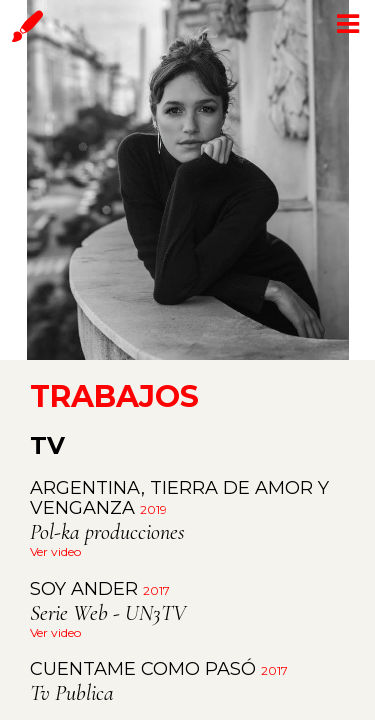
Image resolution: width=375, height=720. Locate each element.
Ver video (55, 552)
